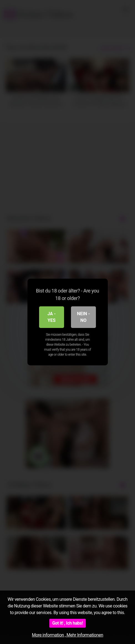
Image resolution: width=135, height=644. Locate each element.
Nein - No (84, 317)
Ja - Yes (52, 317)
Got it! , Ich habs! (67, 623)
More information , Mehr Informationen (67, 635)
